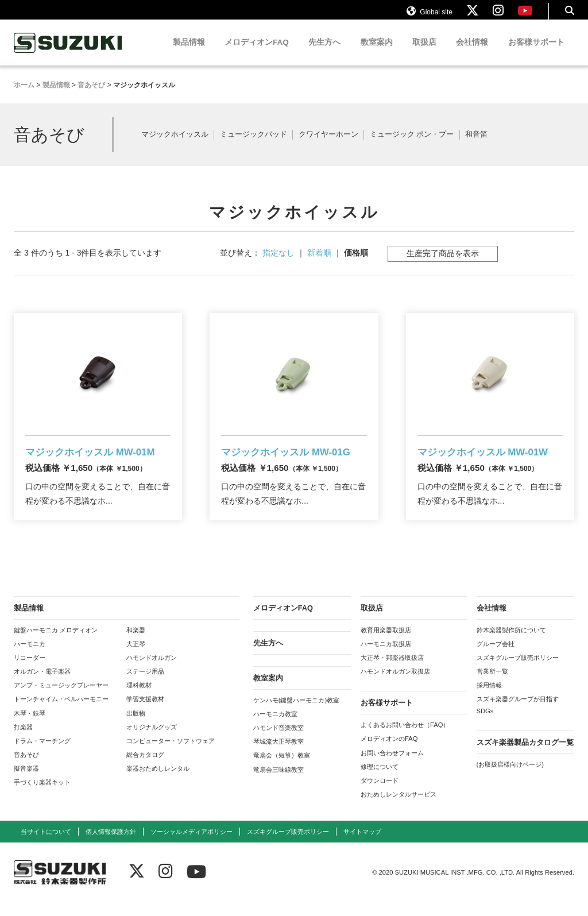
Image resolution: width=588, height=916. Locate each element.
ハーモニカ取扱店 (386, 658)
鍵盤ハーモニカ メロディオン (56, 644)
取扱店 (424, 53)
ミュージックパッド (254, 146)
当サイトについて (46, 847)
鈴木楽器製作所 (68, 54)
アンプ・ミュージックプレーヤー (61, 700)
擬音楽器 (26, 783)
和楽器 (136, 644)
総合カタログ (145, 769)
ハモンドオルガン (152, 672)
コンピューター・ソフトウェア (171, 755)
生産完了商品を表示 (443, 264)
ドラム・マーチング (42, 755)
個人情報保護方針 (111, 847)
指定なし (278, 264)
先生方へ (324, 53)
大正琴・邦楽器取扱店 (392, 672)
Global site (430, 16)
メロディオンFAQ (257, 53)
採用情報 (489, 700)
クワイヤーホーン (328, 146)
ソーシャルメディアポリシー (192, 847)
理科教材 (139, 700)
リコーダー (30, 672)
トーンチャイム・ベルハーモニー (61, 714)
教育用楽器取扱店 (386, 644)
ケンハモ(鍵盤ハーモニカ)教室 (296, 714)
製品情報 (189, 53)
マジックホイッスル (175, 146)
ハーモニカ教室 (275, 728)
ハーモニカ (30, 658)
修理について (380, 781)
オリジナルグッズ (152, 741)
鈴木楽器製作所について (511, 644)
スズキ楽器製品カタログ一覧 (525, 757)
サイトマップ (362, 847)
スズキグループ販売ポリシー (518, 672)
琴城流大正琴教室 (278, 756)
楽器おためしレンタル (158, 783)
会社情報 (472, 53)
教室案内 (377, 53)
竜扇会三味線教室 (278, 784)
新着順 (319, 264)
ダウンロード (380, 795)
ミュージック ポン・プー (412, 146)
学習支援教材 (145, 714)
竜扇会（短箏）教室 (282, 770)
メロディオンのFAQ (389, 753)
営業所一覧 (492, 686)
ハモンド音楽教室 (278, 742)
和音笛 (476, 146)
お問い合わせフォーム (392, 767)
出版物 (136, 728)
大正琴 (136, 658)
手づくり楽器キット (42, 797)
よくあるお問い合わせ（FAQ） (405, 740)
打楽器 (23, 741)
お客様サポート (536, 53)
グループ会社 (496, 658)
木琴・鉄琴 (30, 728)
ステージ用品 (145, 686)
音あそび (26, 769)
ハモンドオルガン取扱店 (395, 686)
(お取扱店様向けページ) (510, 779)
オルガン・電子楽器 (42, 686)
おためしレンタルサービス (399, 809)
